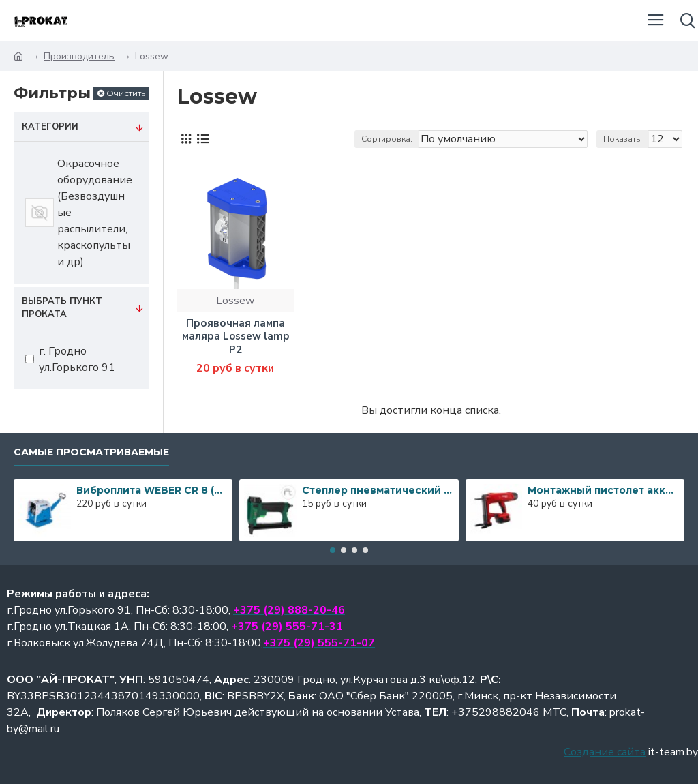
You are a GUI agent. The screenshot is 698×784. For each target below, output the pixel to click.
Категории (50, 127)
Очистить (126, 93)
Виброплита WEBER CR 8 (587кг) (152, 490)
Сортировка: (387, 139)
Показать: (623, 139)
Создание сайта (605, 752)
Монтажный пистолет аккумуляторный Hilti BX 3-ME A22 (603, 490)
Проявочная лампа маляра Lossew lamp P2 (236, 337)
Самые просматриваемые (91, 452)
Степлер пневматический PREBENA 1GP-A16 (378, 490)
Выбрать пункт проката (62, 308)
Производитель (79, 56)
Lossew (235, 301)
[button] (333, 550)
